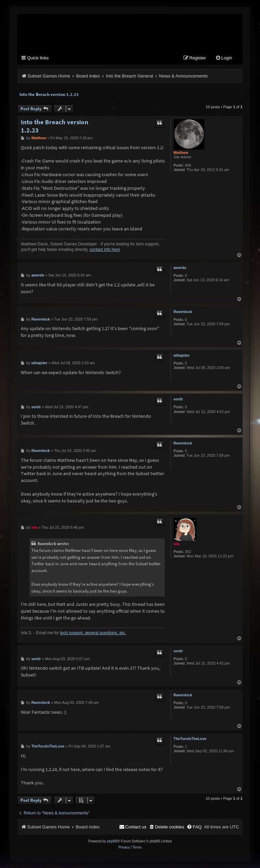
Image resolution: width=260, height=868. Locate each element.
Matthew (181, 153)
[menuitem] (224, 58)
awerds (180, 268)
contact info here (105, 250)
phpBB (112, 841)
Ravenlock (183, 312)
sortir (178, 399)
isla (177, 544)
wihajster (182, 355)
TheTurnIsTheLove (190, 739)
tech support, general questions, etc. (93, 633)
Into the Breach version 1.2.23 (49, 94)
